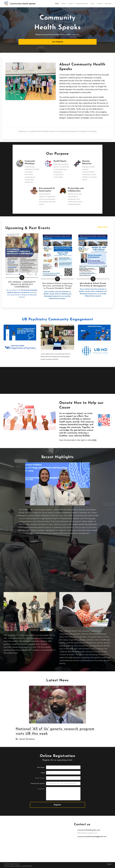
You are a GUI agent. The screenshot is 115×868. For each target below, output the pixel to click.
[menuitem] (59, 4)
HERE (94, 440)
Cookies (109, 864)
